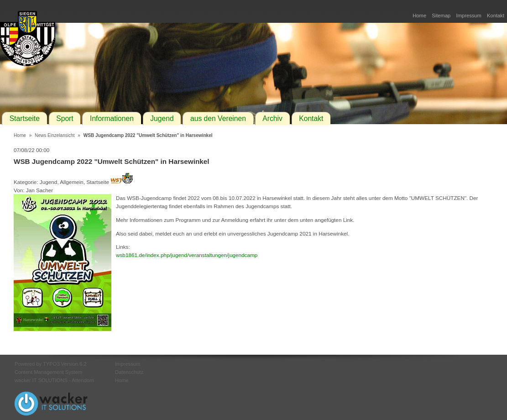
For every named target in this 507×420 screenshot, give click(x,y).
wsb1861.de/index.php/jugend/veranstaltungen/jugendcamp (187, 255)
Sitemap (441, 16)
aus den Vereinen (218, 118)
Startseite (25, 118)
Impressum (469, 16)
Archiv (272, 118)
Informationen (112, 118)
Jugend (162, 118)
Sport (65, 118)
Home (419, 16)
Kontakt (496, 16)
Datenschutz (129, 372)
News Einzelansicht (55, 135)
